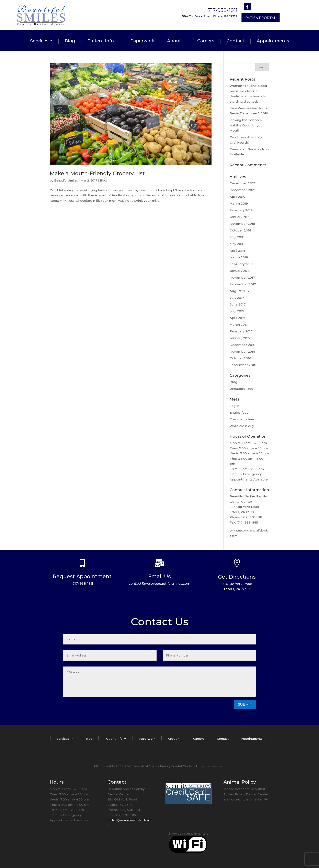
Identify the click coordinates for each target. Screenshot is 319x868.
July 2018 (237, 237)
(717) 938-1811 (82, 584)
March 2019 (239, 203)
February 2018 (241, 264)
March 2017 (239, 325)
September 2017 (243, 284)
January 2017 (240, 338)
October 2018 (240, 230)
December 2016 (242, 345)
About (174, 41)
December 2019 (242, 190)
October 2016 (240, 358)
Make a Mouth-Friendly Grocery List (97, 173)
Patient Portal (261, 18)
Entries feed (239, 412)
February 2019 (241, 210)
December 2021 (242, 183)
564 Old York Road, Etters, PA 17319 (210, 16)
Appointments (273, 41)
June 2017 (238, 304)
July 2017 (237, 298)
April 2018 (237, 251)
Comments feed (243, 419)
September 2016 (243, 365)
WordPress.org (242, 426)
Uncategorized (242, 389)
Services (39, 41)
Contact (235, 41)
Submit (245, 704)
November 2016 (242, 352)
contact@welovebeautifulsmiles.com (159, 584)
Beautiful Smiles (66, 180)
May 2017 (237, 311)
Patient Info (101, 41)
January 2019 (240, 217)
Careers (206, 41)
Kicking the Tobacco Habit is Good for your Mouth (247, 125)
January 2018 (240, 271)
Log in (234, 406)
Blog (70, 41)
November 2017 (242, 277)
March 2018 (239, 257)
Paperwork (143, 41)
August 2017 (240, 291)
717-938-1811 (223, 10)
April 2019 (237, 197)
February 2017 (241, 331)
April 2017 (237, 318)
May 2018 (237, 244)
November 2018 (242, 224)
